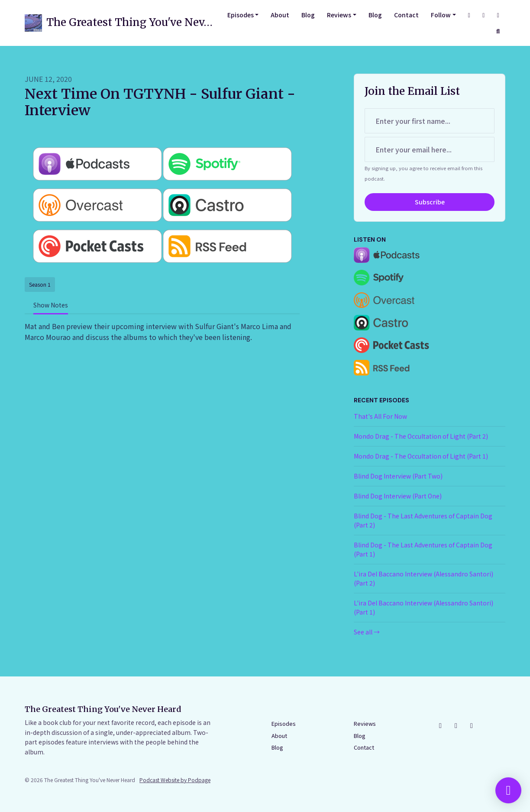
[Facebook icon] (456, 725)
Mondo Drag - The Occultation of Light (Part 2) (421, 436)
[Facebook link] (484, 15)
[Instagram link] (469, 15)
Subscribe (430, 202)
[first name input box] (430, 121)
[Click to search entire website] (498, 31)
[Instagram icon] (440, 725)
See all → (367, 632)
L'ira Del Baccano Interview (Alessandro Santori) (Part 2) (423, 578)
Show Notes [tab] (51, 305)
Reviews (339, 15)
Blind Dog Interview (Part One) (398, 496)
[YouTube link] (498, 15)
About (280, 15)
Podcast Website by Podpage (175, 780)
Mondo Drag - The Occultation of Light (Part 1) (421, 456)
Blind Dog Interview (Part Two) (398, 476)
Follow (441, 15)
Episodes (241, 15)
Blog (308, 15)
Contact (406, 15)
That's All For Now (380, 416)
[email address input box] (430, 149)
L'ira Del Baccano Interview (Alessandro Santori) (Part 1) (423, 607)
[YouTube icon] (472, 725)
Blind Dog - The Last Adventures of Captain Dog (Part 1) (423, 549)
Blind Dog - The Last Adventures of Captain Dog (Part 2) (423, 520)
